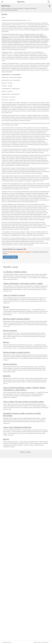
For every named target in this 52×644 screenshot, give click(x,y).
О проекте (22, 452)
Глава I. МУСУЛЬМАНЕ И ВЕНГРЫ (17, 427)
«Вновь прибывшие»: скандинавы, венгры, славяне (23, 283)
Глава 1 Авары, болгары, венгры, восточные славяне (23, 402)
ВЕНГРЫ (7, 376)
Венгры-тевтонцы (10, 330)
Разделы (28, 452)
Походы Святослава (7, 642)
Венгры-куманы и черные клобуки (17, 352)
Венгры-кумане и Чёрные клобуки (16, 319)
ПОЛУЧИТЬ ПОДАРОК (10, 257)
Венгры (6, 307)
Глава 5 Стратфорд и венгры (14, 295)
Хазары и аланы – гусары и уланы (41, 642)
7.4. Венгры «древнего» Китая (15, 272)
